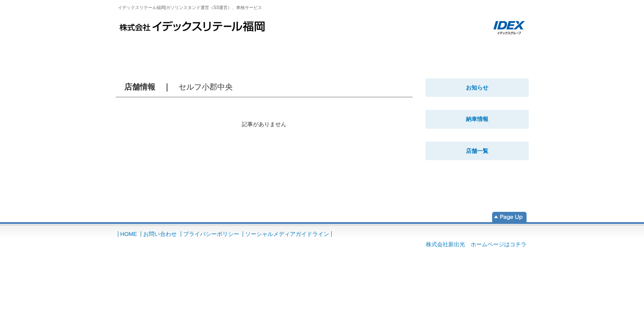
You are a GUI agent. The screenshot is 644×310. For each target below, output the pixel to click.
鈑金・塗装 (278, 48)
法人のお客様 (491, 48)
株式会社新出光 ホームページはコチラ (476, 244)
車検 (207, 48)
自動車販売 (420, 48)
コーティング (349, 48)
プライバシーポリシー (211, 234)
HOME (145, 48)
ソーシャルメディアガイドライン (287, 234)
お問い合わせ (160, 234)
